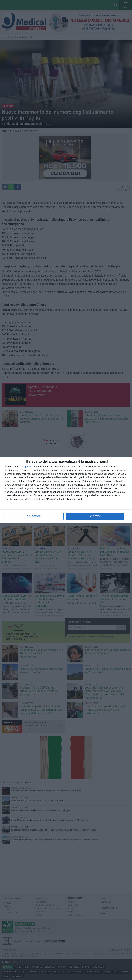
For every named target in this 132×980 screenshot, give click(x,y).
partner (29, 467)
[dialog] (66, 490)
